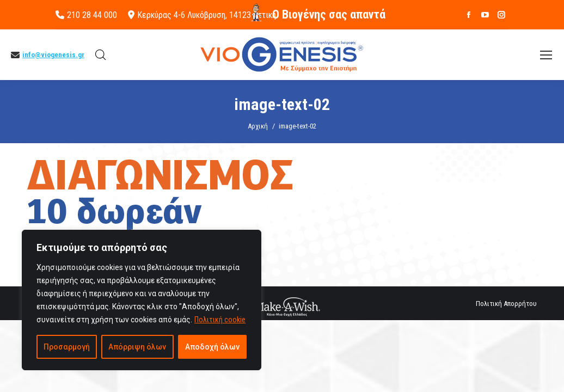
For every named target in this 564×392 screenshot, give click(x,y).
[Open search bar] (101, 55)
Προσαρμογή (67, 347)
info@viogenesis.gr (53, 55)
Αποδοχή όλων (212, 347)
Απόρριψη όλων (137, 347)
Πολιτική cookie (220, 320)
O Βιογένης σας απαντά (329, 14)
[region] (142, 300)
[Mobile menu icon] (546, 55)
